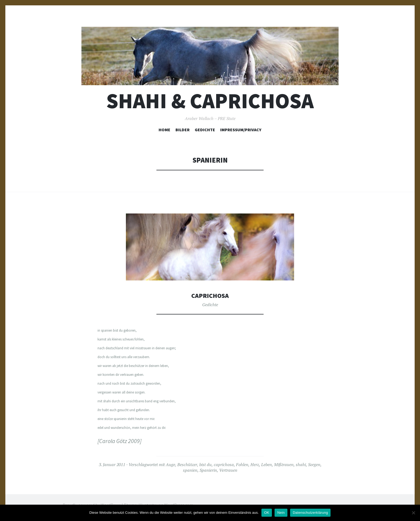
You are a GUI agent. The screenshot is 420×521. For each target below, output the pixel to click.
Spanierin (208, 470)
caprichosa (224, 464)
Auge (170, 464)
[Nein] (413, 513)
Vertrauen (228, 470)
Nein (281, 513)
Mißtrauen (284, 464)
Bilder (183, 130)
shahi (301, 464)
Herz (255, 464)
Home (164, 130)
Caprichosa (210, 295)
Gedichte (205, 130)
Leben (267, 464)
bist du (205, 464)
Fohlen (242, 464)
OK (267, 513)
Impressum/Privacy (241, 130)
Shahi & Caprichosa (210, 101)
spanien (190, 470)
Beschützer (187, 464)
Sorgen (314, 464)
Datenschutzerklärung (310, 513)
